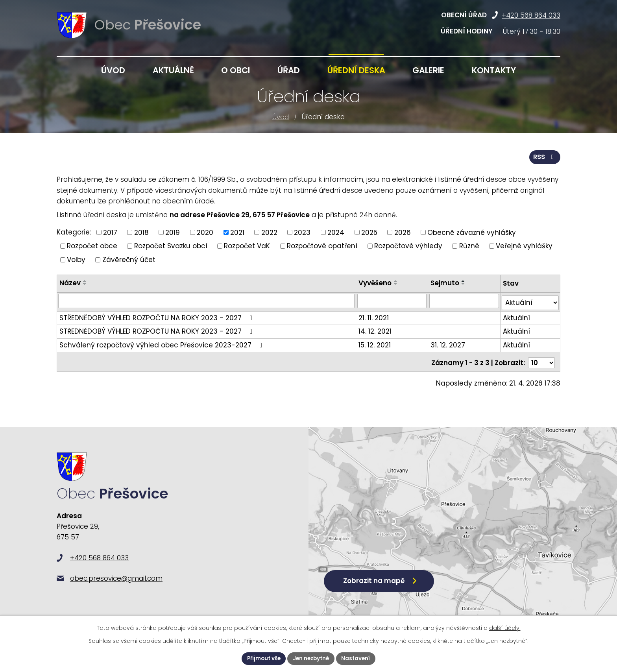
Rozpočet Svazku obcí (171, 246)
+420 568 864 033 (531, 15)
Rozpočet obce (92, 246)
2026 (403, 232)
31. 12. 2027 (449, 343)
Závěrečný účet (129, 259)
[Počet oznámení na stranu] (541, 359)
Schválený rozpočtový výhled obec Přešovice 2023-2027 (162, 343)
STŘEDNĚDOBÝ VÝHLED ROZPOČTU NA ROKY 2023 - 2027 (157, 316)
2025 (369, 232)
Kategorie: (74, 232)
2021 (237, 232)
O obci (236, 70)
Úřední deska (356, 70)
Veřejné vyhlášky (524, 246)
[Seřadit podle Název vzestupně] (85, 281)
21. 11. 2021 (374, 316)
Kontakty (494, 70)
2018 (141, 232)
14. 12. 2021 (376, 329)
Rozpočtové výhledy (408, 246)
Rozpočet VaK (247, 246)
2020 (205, 232)
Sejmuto (446, 282)
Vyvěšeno (376, 282)
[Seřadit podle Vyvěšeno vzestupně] (397, 281)
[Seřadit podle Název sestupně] (85, 284)
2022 (269, 232)
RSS (544, 156)
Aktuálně (173, 70)
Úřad (289, 70)
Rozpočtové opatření (322, 246)
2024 (336, 232)
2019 (173, 232)
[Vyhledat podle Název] (207, 301)
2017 (110, 232)
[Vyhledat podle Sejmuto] (465, 301)
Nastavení (358, 658)
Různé (469, 246)
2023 (302, 232)
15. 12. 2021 (375, 343)
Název (70, 282)
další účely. (505, 628)
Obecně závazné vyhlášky (472, 232)
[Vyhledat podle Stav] (530, 301)
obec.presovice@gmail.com (116, 583)
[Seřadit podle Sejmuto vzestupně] (464, 281)
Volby (76, 259)
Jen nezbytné (312, 658)
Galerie (428, 70)
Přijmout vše (262, 658)
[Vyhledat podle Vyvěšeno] (393, 301)
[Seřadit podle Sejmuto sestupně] (464, 284)
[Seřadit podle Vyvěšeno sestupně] (397, 284)
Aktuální (516, 316)
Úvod (281, 117)
